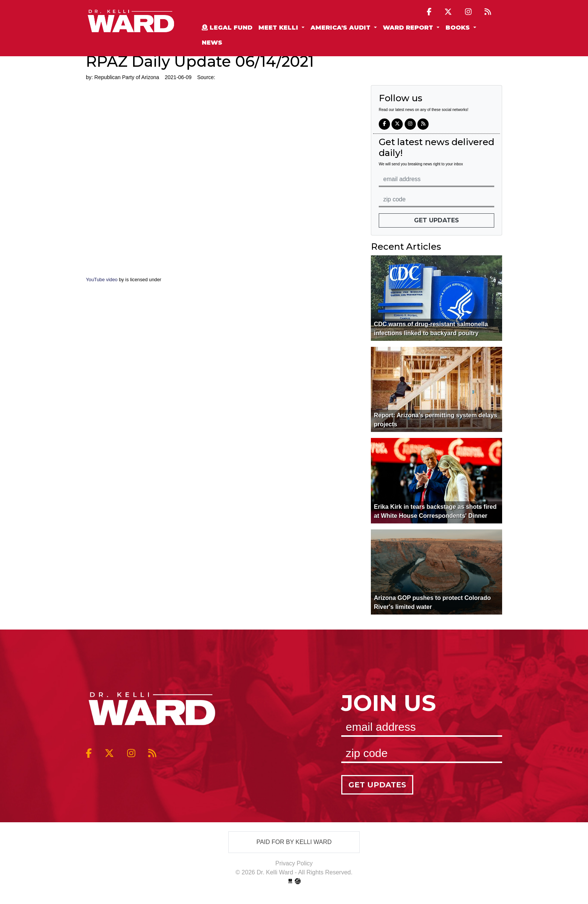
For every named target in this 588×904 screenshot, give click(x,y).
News (212, 43)
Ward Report (409, 28)
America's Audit (341, 28)
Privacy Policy (294, 863)
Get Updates (436, 220)
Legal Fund (227, 28)
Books (459, 28)
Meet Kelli (279, 28)
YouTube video (102, 280)
